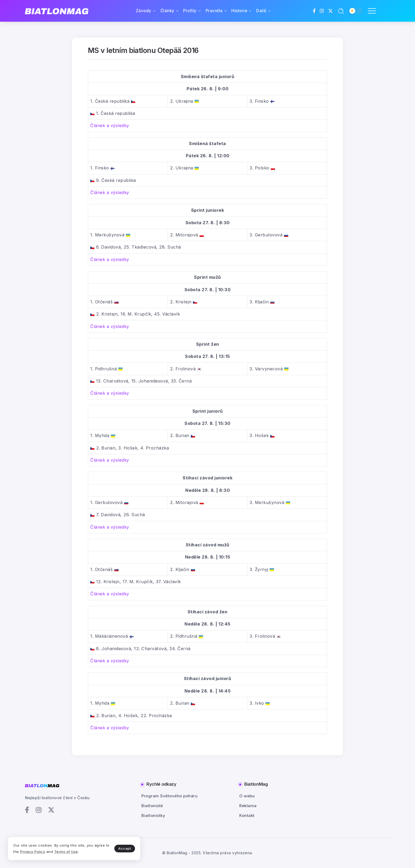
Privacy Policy (33, 852)
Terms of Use (66, 852)
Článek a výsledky (110, 125)
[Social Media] (314, 11)
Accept (125, 848)
